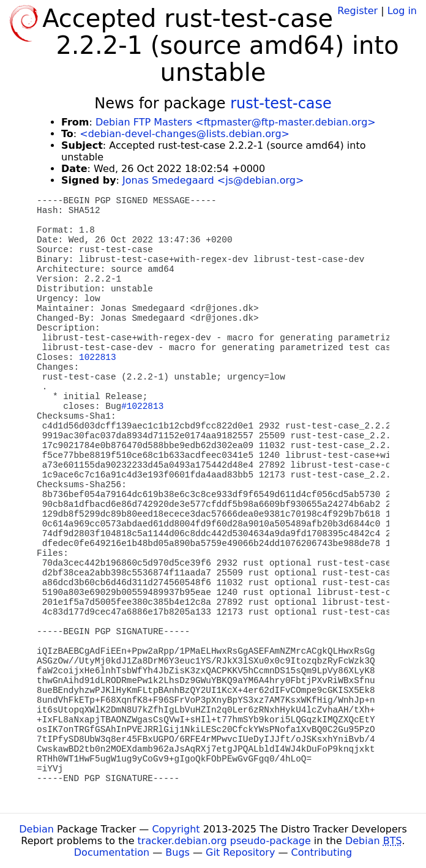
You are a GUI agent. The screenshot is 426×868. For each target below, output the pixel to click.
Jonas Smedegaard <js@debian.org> (213, 180)
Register (357, 11)
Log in (402, 11)
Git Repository (240, 852)
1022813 (97, 357)
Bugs (177, 852)
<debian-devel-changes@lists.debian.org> (185, 134)
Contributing (322, 852)
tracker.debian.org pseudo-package (224, 841)
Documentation (112, 852)
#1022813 (142, 406)
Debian (36, 829)
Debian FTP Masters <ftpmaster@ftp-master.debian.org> (236, 122)
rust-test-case (281, 103)
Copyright (176, 829)
